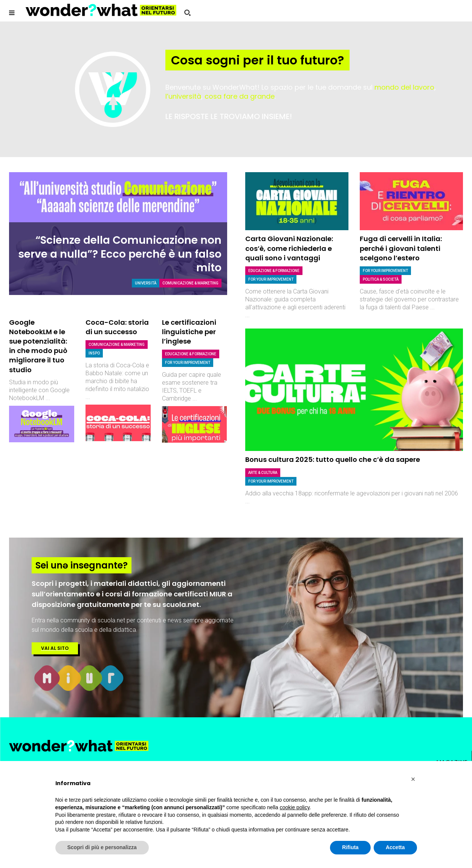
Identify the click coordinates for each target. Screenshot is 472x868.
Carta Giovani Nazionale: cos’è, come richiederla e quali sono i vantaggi (289, 248)
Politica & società (381, 279)
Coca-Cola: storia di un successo (117, 327)
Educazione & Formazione (191, 354)
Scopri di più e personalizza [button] (102, 847)
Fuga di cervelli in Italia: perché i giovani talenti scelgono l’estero (401, 248)
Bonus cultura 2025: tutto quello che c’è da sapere (333, 459)
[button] (187, 13)
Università (146, 283)
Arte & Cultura (263, 473)
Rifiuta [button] (350, 847)
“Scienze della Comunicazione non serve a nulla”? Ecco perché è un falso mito (120, 254)
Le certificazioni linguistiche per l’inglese (189, 332)
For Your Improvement (188, 363)
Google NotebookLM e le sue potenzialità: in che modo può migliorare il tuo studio (38, 346)
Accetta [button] (395, 847)
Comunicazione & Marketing (190, 283)
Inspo (94, 353)
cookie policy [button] (294, 807)
